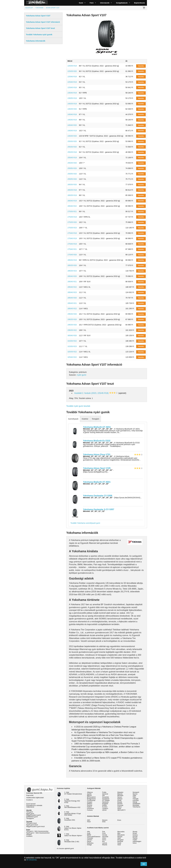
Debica (90, 804)
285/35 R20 (72, 265)
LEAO (104, 810)
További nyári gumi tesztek (78, 406)
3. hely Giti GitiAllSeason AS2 (72, 807)
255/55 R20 (72, 174)
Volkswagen (137, 841)
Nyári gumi (30, 814)
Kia (103, 841)
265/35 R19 (72, 195)
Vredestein (137, 804)
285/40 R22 (72, 287)
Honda (105, 835)
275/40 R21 (72, 249)
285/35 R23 (72, 271)
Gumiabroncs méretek (34, 805)
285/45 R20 (72, 298)
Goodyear (106, 799)
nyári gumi (82, 375)
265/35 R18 (72, 190)
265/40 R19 (72, 201)
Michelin (120, 795)
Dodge (89, 845)
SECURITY (122, 810)
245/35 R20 (72, 109)
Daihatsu (90, 843)
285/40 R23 (72, 292)
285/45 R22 (72, 309)
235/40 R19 (72, 93)
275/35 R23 (72, 228)
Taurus (135, 794)
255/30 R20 (72, 141)
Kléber (105, 805)
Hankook (105, 802)
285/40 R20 (72, 276)
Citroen (90, 840)
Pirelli (119, 800)
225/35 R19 (72, 66)
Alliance (90, 792)
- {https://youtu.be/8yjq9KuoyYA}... (98, 471)
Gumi (81, 3)
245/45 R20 (72, 136)
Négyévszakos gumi (34, 815)
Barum (89, 795)
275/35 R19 (72, 217)
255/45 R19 (72, 158)
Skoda (135, 832)
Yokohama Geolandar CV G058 (98, 496)
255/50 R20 (72, 168)
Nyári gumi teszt (32, 825)
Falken (89, 807)
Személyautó (73, 419)
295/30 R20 (72, 314)
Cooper (90, 802)
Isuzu (104, 838)
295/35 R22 (72, 330)
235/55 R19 (72, 98)
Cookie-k (30, 800)
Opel (119, 838)
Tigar (134, 795)
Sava (119, 808)
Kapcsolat (30, 795)
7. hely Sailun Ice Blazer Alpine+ (73, 835)
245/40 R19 (72, 120)
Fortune (90, 810)
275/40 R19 (72, 238)
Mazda (105, 845)
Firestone (90, 808)
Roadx (120, 802)
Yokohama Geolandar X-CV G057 (99, 509)
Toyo (134, 797)
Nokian (120, 799)
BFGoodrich (91, 797)
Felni (92, 3)
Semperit (136, 792)
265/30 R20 (72, 185)
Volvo (135, 843)
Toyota (135, 838)
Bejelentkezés (140, 3)
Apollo (89, 794)
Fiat (104, 832)
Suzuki (135, 837)
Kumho (105, 807)
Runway (120, 805)
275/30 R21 (72, 211)
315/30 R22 (72, 341)
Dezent (105, 820)
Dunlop (90, 805)
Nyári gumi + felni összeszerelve (38, 833)
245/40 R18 (72, 114)
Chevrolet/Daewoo (94, 837)
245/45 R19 (72, 131)
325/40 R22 (72, 357)
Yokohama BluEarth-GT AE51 (97, 427)
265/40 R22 (72, 206)
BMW (89, 835)
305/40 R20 (72, 335)
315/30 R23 (72, 346)
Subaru (135, 835)
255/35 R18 (72, 152)
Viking (135, 802)
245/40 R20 (72, 125)
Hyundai (105, 837)
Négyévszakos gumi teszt (36, 826)
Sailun (120, 807)
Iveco (104, 840)
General (105, 794)
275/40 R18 (72, 233)
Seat (119, 845)
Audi (89, 833)
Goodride (106, 797)
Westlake (136, 805)
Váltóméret (30, 807)
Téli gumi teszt (32, 823)
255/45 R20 (72, 163)
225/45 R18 (72, 87)
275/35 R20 (72, 222)
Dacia (89, 841)
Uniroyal (136, 800)
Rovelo (120, 804)
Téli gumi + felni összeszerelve (37, 831)
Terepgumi (30, 818)
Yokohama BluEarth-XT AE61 (97, 482)
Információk (105, 3)
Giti (103, 795)
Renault (120, 841)
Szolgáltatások (122, 3)
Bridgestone (91, 799)
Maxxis (120, 794)
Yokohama (136, 807)
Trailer (135, 840)
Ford (104, 833)
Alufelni (29, 835)
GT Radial (106, 800)
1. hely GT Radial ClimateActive (73, 793)
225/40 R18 (72, 77)
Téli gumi (30, 812)
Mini (119, 833)
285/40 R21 (72, 282)
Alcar (89, 822)
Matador (120, 792)
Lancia (105, 843)
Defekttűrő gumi (32, 817)
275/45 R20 (72, 255)
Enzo (119, 820)
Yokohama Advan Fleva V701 (97, 455)
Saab (119, 843)
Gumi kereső (31, 804)
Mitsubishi (121, 835)
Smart (135, 833)
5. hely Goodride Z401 (70, 819)
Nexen (120, 797)
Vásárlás (141, 66)
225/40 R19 (72, 82)
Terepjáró (95, 419)
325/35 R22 (72, 352)
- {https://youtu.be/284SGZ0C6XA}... (112, 498)
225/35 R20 (72, 71)
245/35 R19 (72, 104)
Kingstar (105, 804)
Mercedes (121, 832)
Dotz (104, 822)
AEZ (89, 820)
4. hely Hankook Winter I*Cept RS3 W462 (73, 814)
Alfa (88, 832)
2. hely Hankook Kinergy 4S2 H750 (72, 801)
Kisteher (85, 419)
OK (144, 864)
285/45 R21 (72, 303)
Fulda (104, 792)
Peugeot (120, 840)
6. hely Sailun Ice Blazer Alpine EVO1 (73, 828)
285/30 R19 (72, 260)
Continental (91, 800)
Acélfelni (29, 836)
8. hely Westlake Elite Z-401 (72, 841)
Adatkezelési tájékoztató (35, 798)
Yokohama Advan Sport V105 (97, 468)
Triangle (136, 799)
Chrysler (90, 838)
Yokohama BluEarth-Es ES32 (97, 441)
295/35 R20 (72, 319)
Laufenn (105, 808)
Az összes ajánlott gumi (65, 848)
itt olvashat (32, 860)
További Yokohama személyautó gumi (85, 523)
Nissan (120, 837)
